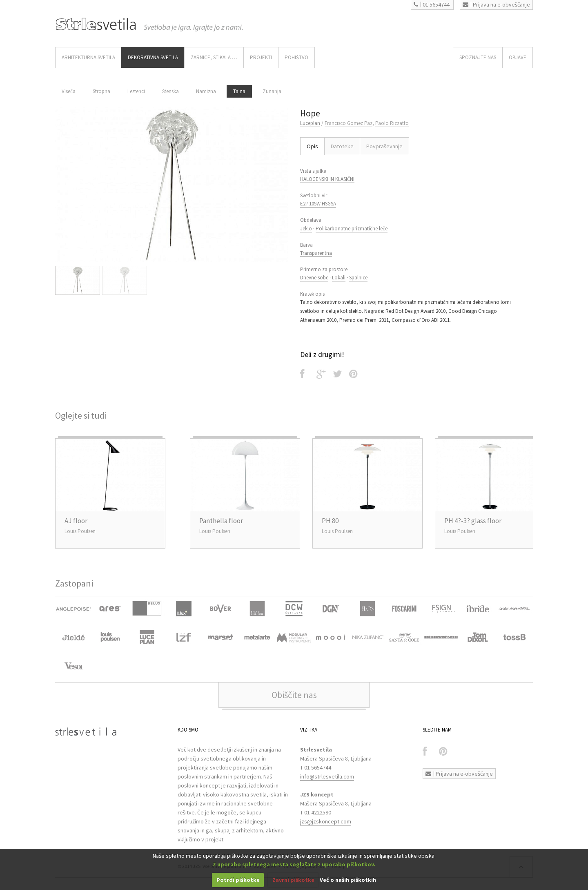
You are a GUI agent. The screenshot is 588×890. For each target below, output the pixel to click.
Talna (239, 91)
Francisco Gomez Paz (349, 123)
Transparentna (316, 253)
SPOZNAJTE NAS (478, 57)
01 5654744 (432, 4)
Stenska (170, 91)
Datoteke (342, 146)
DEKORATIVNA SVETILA (153, 57)
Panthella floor (221, 521)
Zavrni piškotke (293, 880)
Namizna (206, 91)
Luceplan (310, 123)
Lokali (339, 278)
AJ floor (76, 521)
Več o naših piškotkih (348, 880)
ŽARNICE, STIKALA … (214, 57)
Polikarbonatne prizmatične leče (352, 229)
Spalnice (358, 278)
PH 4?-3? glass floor (473, 521)
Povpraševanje (384, 146)
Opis (312, 146)
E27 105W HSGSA (318, 204)
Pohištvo (296, 57)
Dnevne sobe (314, 278)
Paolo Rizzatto (392, 123)
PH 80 (330, 521)
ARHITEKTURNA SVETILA (88, 57)
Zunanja (272, 91)
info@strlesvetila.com (327, 776)
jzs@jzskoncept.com (326, 821)
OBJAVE (518, 57)
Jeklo (306, 229)
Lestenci (136, 91)
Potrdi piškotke (238, 880)
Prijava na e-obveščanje (496, 4)
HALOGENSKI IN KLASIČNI (327, 179)
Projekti (261, 57)
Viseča (69, 91)
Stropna (101, 91)
